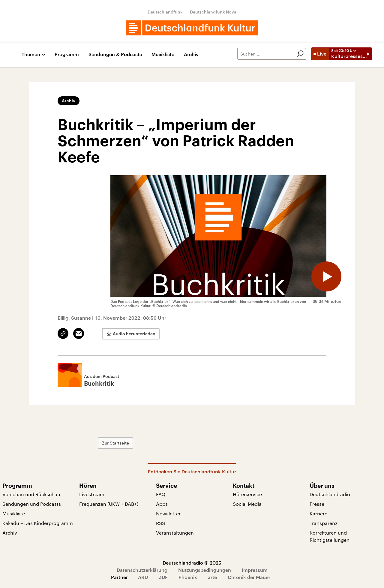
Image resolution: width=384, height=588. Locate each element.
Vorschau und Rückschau (31, 494)
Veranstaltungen (175, 533)
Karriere (318, 513)
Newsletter (168, 513)
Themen (31, 54)
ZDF (163, 577)
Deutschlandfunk (165, 12)
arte (212, 577)
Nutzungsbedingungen (205, 570)
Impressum (255, 570)
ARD (143, 577)
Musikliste (163, 54)
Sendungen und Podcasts (32, 504)
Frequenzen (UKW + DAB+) (109, 504)
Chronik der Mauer (249, 577)
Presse (317, 504)
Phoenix (188, 577)
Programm (67, 54)
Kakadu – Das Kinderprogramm (38, 523)
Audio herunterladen (134, 334)
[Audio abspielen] (326, 276)
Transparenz (324, 523)
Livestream (92, 494)
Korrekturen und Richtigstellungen (330, 536)
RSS (160, 523)
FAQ (161, 494)
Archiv (191, 54)
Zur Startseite (115, 443)
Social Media (247, 504)
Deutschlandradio (330, 494)
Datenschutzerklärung (142, 570)
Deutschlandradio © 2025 (192, 563)
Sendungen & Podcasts (115, 54)
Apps (162, 504)
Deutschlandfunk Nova (213, 12)
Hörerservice (247, 494)
